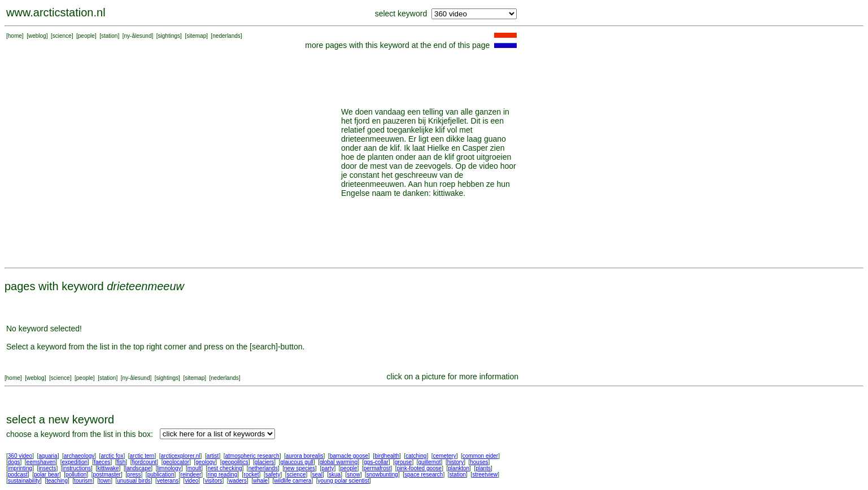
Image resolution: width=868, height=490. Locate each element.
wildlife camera (293, 481)
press (134, 474)
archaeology (79, 456)
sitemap (196, 36)
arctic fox (112, 456)
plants (483, 468)
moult (194, 468)
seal (317, 474)
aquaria (48, 456)
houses (479, 462)
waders (238, 481)
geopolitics (235, 462)
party (328, 468)
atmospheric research (252, 456)
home (15, 36)
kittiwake (108, 468)
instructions (77, 468)
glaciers (264, 462)
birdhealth (387, 456)
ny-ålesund (138, 36)
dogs (14, 462)
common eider (480, 456)
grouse (404, 462)
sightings (169, 36)
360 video (20, 456)
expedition (75, 462)
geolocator (176, 462)
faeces (102, 462)
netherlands (263, 468)
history (455, 462)
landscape (138, 468)
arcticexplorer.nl (181, 456)
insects (47, 468)
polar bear (47, 474)
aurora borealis (305, 456)
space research (424, 474)
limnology (169, 468)
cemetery (445, 456)
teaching (57, 481)
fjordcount (144, 462)
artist (213, 456)
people (86, 36)
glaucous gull (296, 462)
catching (416, 456)
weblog (37, 36)
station (109, 36)
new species (300, 468)
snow (353, 474)
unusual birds (134, 481)
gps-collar (376, 462)
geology (205, 462)
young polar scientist (344, 481)
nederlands (226, 36)
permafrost (377, 468)
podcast (18, 474)
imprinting (20, 468)
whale (260, 481)
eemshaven (41, 462)
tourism (83, 481)
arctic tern (142, 456)
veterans (168, 481)
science (62, 36)
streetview (485, 474)
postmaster (106, 474)
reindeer (191, 474)
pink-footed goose (420, 468)
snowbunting (382, 474)
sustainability (24, 481)
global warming (339, 462)
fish (121, 462)
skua (335, 474)
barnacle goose (349, 456)
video (191, 481)
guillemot (430, 462)
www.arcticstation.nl (56, 12)
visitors (213, 481)
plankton (459, 468)
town (105, 481)
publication (161, 474)
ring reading (222, 474)
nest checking (224, 468)
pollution (76, 474)
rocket (251, 474)
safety (273, 474)
